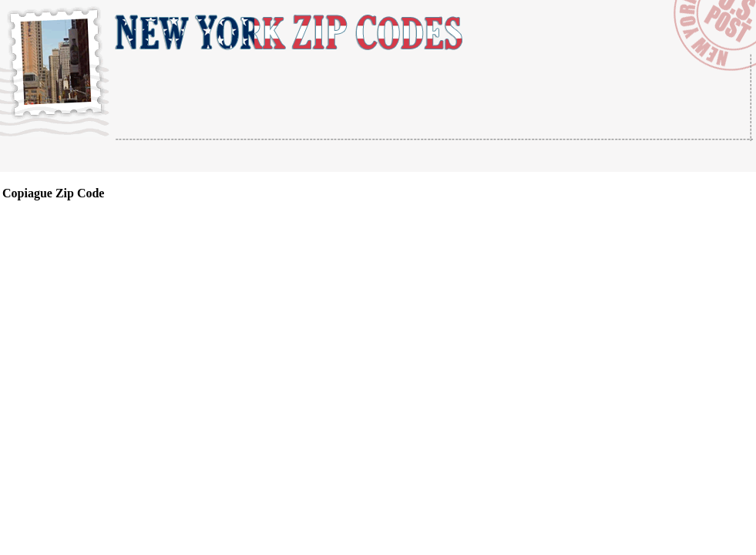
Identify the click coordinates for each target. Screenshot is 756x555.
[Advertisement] (296, 157)
